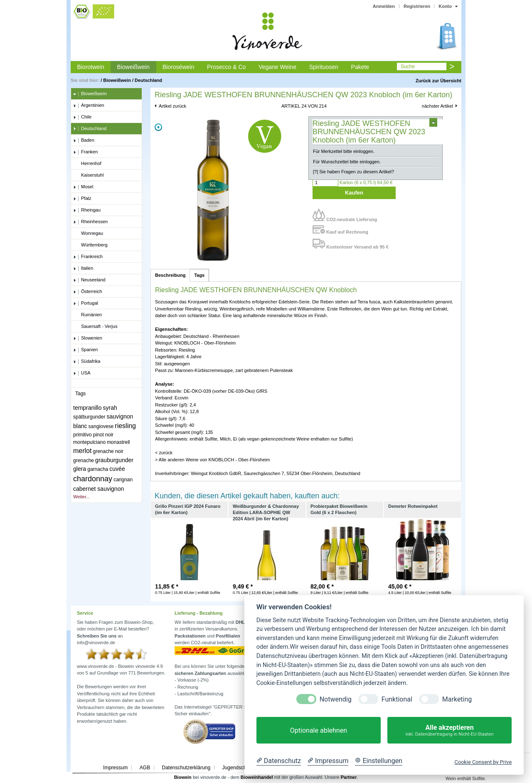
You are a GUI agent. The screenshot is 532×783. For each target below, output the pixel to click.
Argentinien (89, 106)
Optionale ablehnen (319, 730)
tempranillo (87, 408)
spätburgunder (89, 417)
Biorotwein (90, 67)
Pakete (360, 67)
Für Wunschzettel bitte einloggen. (347, 162)
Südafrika (87, 362)
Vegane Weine (277, 67)
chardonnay (93, 479)
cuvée (117, 469)
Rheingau (87, 210)
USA (82, 373)
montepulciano (89, 442)
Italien (83, 268)
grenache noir (108, 451)
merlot (82, 451)
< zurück (164, 453)
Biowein (183, 777)
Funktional (397, 699)
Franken (85, 152)
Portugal (86, 303)
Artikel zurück (172, 106)
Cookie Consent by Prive (483, 762)
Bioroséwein (178, 67)
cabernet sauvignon (99, 489)
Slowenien (88, 338)
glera (80, 469)
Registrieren (417, 6)
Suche (408, 66)
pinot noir (103, 435)
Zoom (158, 127)
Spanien (85, 350)
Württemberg (90, 245)
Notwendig (336, 699)
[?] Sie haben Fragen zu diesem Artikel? (353, 172)
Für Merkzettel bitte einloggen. (344, 151)
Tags (199, 275)
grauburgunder (114, 460)
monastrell (118, 442)
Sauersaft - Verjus (95, 327)
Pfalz (82, 199)
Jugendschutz (238, 768)
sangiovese (101, 426)
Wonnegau (88, 234)
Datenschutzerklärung (186, 768)
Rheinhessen (90, 222)
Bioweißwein (134, 67)
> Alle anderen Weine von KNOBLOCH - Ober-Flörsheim (212, 460)
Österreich (88, 292)
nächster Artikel (437, 106)
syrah (110, 408)
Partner (349, 777)
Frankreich (88, 257)
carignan (123, 480)
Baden (84, 140)
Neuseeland (89, 280)
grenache (84, 460)
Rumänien (87, 315)
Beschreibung (170, 275)
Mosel (83, 187)
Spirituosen (324, 67)
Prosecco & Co (226, 67)
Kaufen (354, 193)
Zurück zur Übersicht (438, 81)
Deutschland (148, 80)
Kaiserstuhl (88, 175)
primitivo (83, 435)
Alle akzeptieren (449, 730)
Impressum (115, 768)
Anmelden (384, 6)
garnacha (98, 469)
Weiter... (81, 497)
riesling (125, 426)
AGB (145, 768)
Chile (82, 117)
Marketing (457, 699)
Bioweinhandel (257, 777)
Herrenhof (87, 164)
